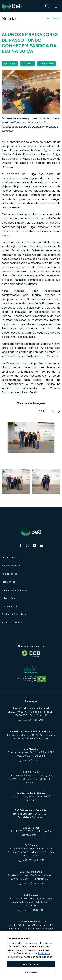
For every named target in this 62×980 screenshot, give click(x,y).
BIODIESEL (27, 64)
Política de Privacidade (14, 614)
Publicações (8, 598)
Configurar (31, 972)
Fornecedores (9, 574)
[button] (58, 411)
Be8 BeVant (10, 64)
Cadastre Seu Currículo (14, 590)
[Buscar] (47, 6)
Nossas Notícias (10, 606)
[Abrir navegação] (57, 6)
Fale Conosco (9, 582)
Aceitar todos (31, 964)
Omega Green (46, 64)
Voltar (53, 18)
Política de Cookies (12, 622)
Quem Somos (9, 558)
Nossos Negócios (11, 566)
